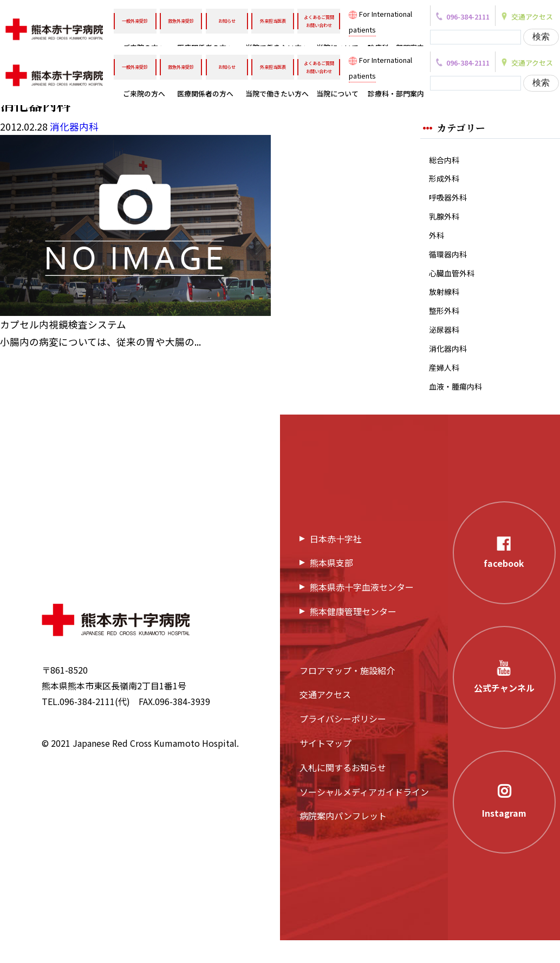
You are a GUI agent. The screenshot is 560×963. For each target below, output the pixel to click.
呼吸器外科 (451, 202)
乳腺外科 (446, 222)
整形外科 (446, 325)
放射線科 (446, 305)
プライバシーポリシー (343, 742)
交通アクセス (325, 718)
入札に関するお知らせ (343, 790)
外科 (438, 243)
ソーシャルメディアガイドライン (364, 815)
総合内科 (446, 160)
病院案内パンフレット (343, 839)
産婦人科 (446, 388)
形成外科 (446, 181)
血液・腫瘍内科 (459, 408)
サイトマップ (325, 766)
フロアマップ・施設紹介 (347, 693)
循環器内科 (451, 264)
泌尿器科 (446, 346)
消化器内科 (451, 367)
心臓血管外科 (455, 284)
